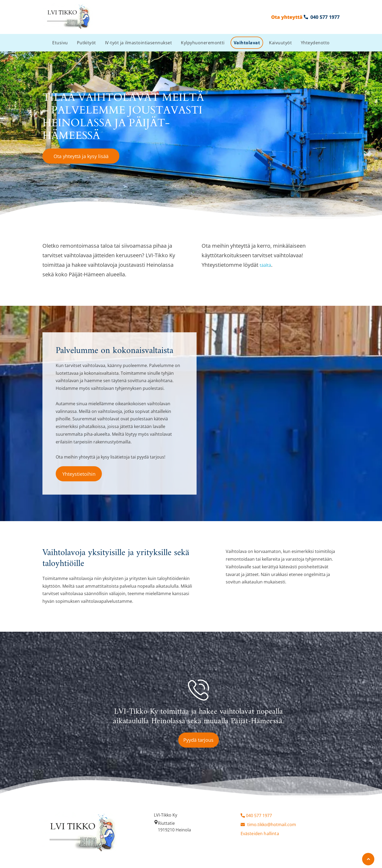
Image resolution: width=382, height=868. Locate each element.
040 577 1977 (259, 815)
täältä (265, 265)
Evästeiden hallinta (260, 834)
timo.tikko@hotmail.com (272, 825)
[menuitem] (60, 43)
